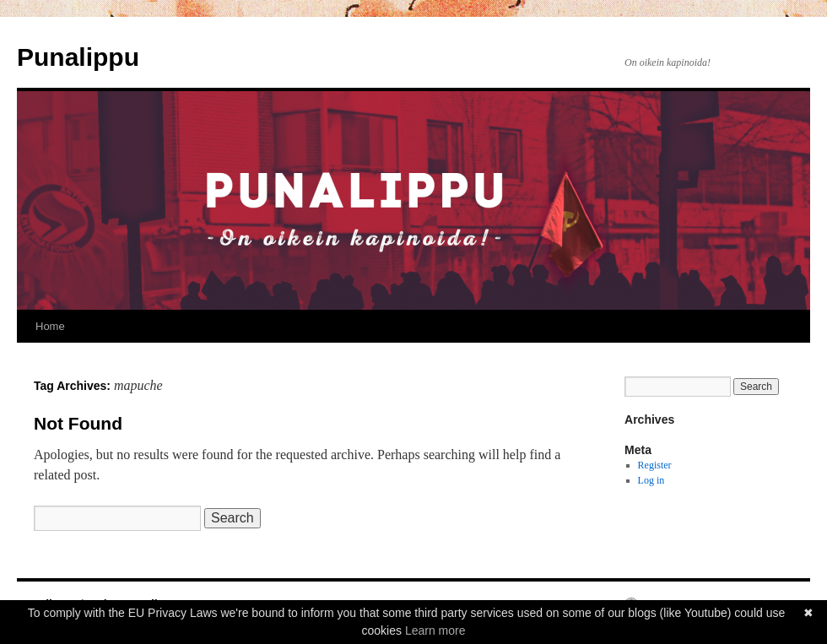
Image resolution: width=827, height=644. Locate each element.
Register (655, 465)
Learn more (435, 630)
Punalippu (78, 57)
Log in (651, 480)
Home (50, 326)
